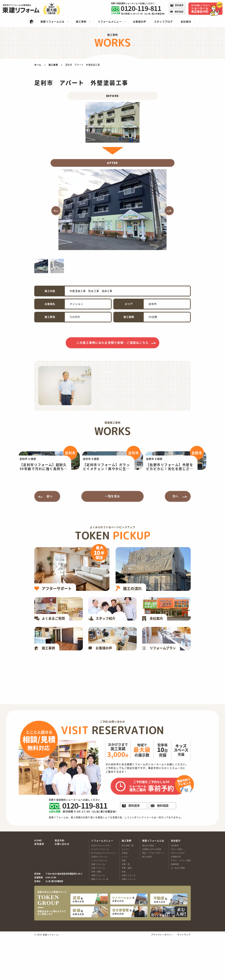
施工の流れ (147, 900)
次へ (175, 540)
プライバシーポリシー (162, 977)
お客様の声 (176, 900)
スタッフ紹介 (177, 893)
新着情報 (175, 908)
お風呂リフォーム (99, 900)
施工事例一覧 (128, 889)
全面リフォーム (129, 919)
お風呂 (125, 897)
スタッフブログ (178, 897)
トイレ (125, 900)
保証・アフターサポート (153, 897)
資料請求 (39, 888)
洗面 (124, 904)
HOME (38, 884)
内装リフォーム (98, 912)
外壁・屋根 (96, 915)
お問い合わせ (62, 888)
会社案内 (175, 889)
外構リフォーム (98, 919)
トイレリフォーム (99, 904)
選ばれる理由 (148, 889)
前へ (50, 540)
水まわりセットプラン (101, 889)
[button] (56, 211)
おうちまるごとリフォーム (103, 897)
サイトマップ (184, 977)
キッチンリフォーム (100, 893)
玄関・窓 (126, 908)
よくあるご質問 (178, 912)
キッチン (126, 893)
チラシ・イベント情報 (181, 904)
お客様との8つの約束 (152, 893)
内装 (124, 915)
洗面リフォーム (98, 908)
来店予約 (60, 884)
